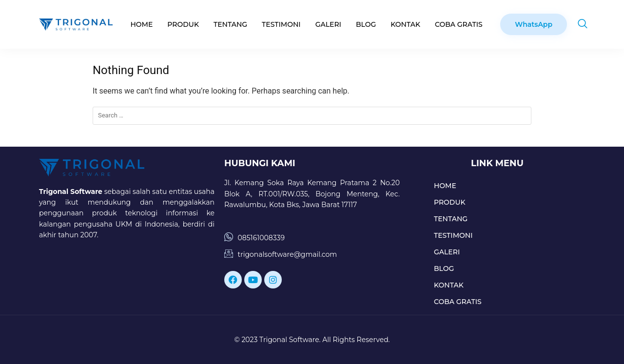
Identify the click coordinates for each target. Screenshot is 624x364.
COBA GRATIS (459, 24)
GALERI (328, 24)
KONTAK (405, 24)
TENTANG (230, 24)
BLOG (366, 24)
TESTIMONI (281, 24)
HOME (141, 24)
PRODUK (183, 24)
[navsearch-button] (583, 24)
